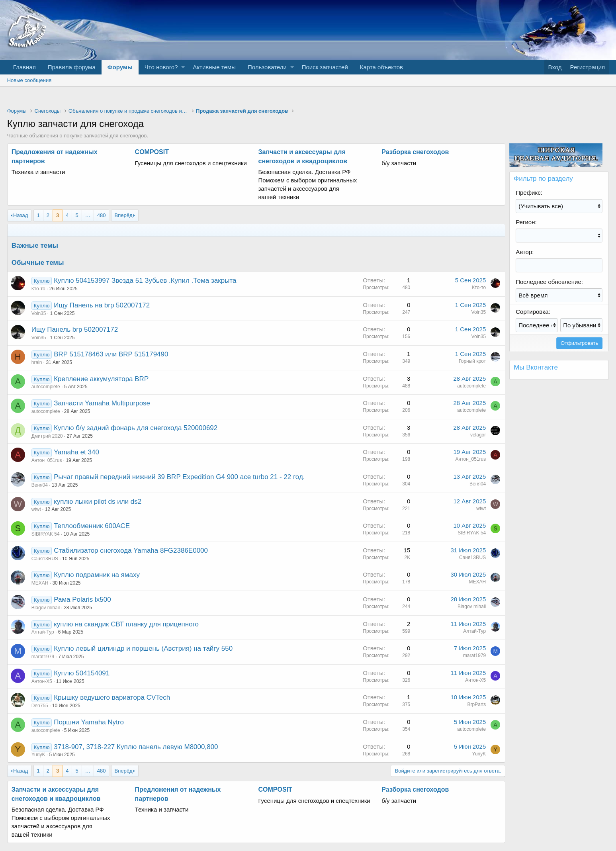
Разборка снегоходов (415, 152)
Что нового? (161, 67)
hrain (37, 362)
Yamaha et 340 (76, 452)
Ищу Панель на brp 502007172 (102, 305)
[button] (183, 67)
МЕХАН (40, 583)
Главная (24, 67)
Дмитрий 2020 (47, 436)
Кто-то (38, 289)
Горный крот (472, 361)
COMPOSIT (152, 152)
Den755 (40, 706)
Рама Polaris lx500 (82, 600)
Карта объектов (381, 67)
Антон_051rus (47, 460)
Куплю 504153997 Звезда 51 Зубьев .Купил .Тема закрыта (145, 281)
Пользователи (267, 67)
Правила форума (72, 67)
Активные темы (214, 67)
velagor (478, 435)
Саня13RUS (45, 559)
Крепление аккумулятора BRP (101, 379)
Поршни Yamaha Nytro (89, 722)
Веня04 (40, 485)
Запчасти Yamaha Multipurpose (102, 403)
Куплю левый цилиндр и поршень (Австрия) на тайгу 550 (143, 649)
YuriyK (38, 755)
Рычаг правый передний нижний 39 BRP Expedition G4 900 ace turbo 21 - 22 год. (179, 477)
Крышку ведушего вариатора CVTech (112, 697)
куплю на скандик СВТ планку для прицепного (126, 624)
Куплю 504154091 (82, 673)
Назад (21, 215)
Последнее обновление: (549, 282)
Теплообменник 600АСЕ (92, 526)
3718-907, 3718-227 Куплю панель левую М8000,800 (136, 747)
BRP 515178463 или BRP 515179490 (111, 354)
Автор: (525, 252)
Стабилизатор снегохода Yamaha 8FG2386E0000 (131, 551)
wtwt (36, 509)
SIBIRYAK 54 (46, 534)
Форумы (120, 67)
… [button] (88, 215)
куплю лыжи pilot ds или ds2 (98, 502)
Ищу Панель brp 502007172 (75, 330)
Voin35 (39, 313)
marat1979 (43, 657)
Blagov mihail (46, 608)
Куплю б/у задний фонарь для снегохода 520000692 (136, 428)
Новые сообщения (29, 80)
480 (102, 215)
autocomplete (46, 387)
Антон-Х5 (42, 681)
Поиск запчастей (325, 67)
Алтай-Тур (43, 632)
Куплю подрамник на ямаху (97, 575)
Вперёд (124, 215)
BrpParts (477, 704)
